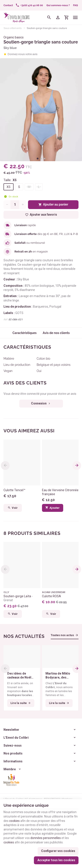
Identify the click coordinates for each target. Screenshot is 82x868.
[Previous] (5, 466)
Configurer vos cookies (58, 851)
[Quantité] (15, 205)
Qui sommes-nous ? (58, 5)
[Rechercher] (49, 18)
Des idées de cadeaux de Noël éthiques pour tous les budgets (21, 676)
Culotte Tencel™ (14, 490)
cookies (14, 821)
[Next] (77, 466)
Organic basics (14, 37)
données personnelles (46, 838)
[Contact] (8, 5)
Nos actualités (24, 636)
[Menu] (75, 18)
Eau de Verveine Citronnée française (60, 492)
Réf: (6, 319)
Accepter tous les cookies (56, 860)
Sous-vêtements (13, 28)
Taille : (10, 180)
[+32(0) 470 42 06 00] (29, 5)
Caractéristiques (24, 333)
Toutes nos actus (62, 635)
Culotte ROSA (51, 596)
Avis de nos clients (56, 333)
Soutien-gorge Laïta (18, 598)
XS (9, 187)
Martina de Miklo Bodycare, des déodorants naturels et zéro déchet (58, 676)
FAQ (75, 5)
